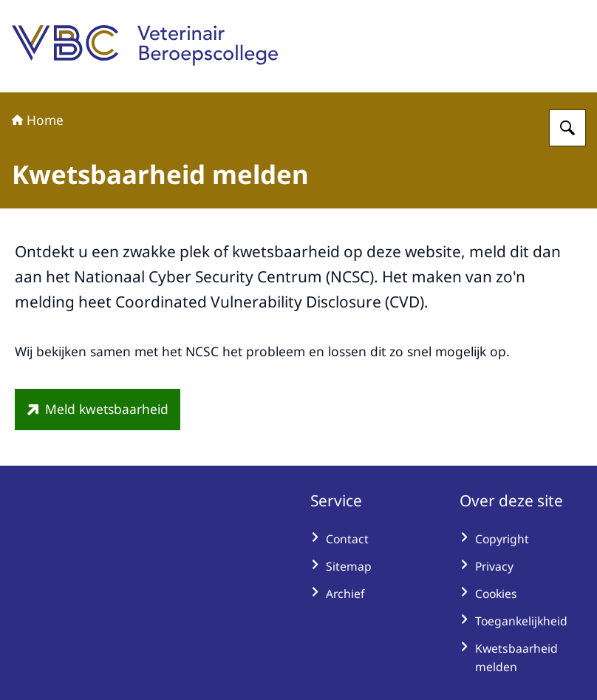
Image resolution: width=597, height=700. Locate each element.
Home (38, 120)
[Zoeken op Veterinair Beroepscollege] (567, 128)
